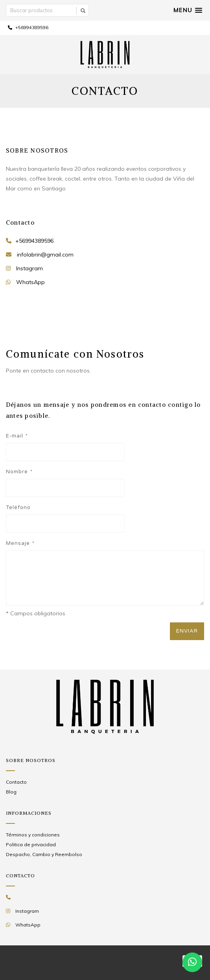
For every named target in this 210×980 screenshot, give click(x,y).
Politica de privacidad (31, 844)
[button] (188, 10)
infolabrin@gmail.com (45, 255)
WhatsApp (30, 282)
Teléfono (18, 508)
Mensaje (20, 543)
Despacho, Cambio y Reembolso (44, 854)
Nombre (19, 472)
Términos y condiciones (33, 835)
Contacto (16, 782)
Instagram (29, 268)
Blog (11, 792)
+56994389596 (28, 28)
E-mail (17, 436)
